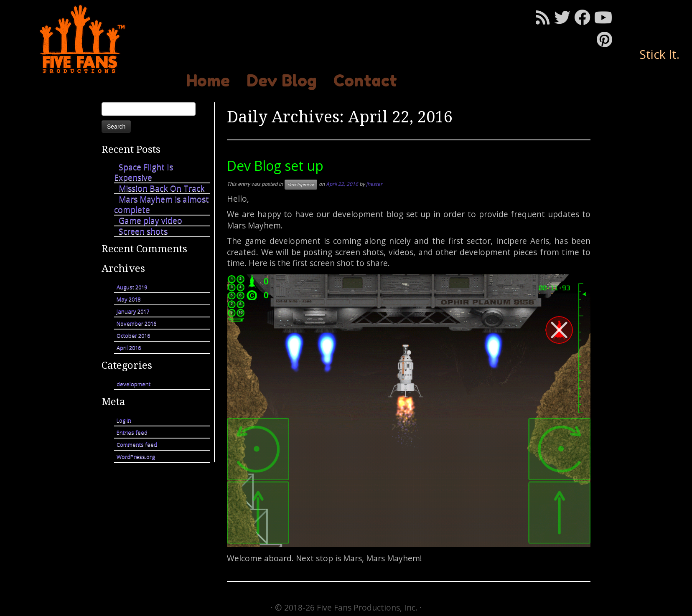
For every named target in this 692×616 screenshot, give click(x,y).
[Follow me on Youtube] (605, 17)
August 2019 (132, 287)
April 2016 (129, 347)
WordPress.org (136, 456)
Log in (124, 420)
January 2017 (133, 311)
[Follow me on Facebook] (584, 17)
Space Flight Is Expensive (144, 172)
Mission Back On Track (162, 188)
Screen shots (143, 231)
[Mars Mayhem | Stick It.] (80, 39)
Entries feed (132, 432)
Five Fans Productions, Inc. (367, 607)
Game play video (150, 220)
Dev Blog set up (275, 166)
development (134, 384)
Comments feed (137, 444)
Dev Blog (282, 81)
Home (208, 81)
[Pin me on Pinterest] (607, 39)
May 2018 (128, 299)
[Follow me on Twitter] (564, 17)
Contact (365, 81)
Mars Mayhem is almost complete (162, 204)
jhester (374, 184)
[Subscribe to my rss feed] (545, 17)
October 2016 (133, 335)
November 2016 (136, 323)
